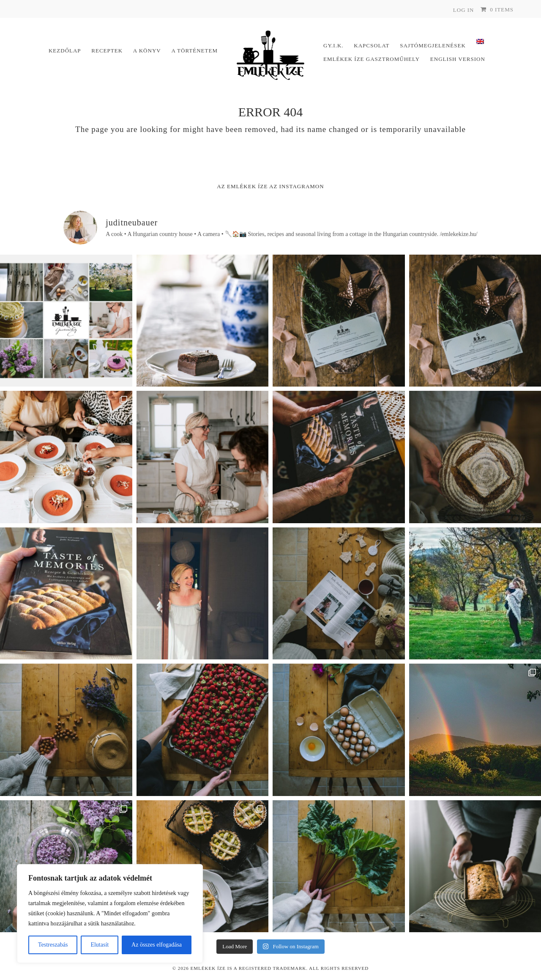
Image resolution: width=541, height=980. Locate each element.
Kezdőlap (65, 51)
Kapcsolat (372, 45)
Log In (464, 10)
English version (458, 59)
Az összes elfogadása (157, 945)
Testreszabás (53, 945)
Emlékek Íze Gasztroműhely (372, 59)
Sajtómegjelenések (433, 45)
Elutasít (100, 945)
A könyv (147, 51)
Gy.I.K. (333, 45)
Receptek (107, 51)
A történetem (194, 51)
